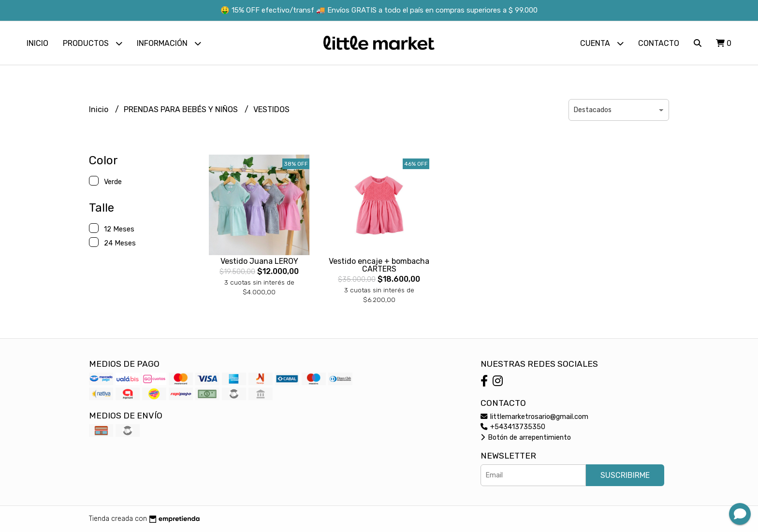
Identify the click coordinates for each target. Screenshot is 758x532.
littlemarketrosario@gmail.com (534, 417)
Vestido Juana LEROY (259, 261)
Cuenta (602, 43)
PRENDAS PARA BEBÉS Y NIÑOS (182, 109)
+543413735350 (513, 427)
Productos (93, 43)
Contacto (659, 43)
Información (169, 43)
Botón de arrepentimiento (526, 438)
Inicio (37, 43)
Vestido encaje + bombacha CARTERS (379, 265)
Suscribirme (625, 475)
